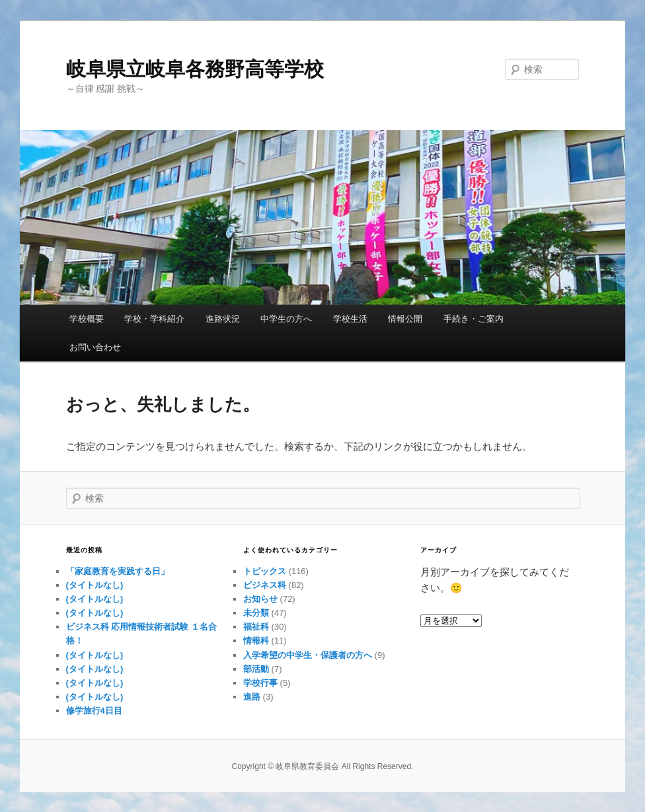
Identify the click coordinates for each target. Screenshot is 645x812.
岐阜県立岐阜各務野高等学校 (195, 69)
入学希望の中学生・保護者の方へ (308, 655)
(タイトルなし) (95, 585)
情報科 (256, 641)
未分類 (256, 613)
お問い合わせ (95, 347)
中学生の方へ (286, 319)
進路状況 (223, 319)
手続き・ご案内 (474, 319)
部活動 (256, 669)
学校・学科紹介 (154, 319)
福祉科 (256, 627)
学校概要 (87, 319)
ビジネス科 (265, 585)
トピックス (265, 571)
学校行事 (260, 683)
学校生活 (350, 319)
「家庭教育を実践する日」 (118, 571)
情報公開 (405, 319)
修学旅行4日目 (94, 711)
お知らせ (260, 599)
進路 (252, 697)
